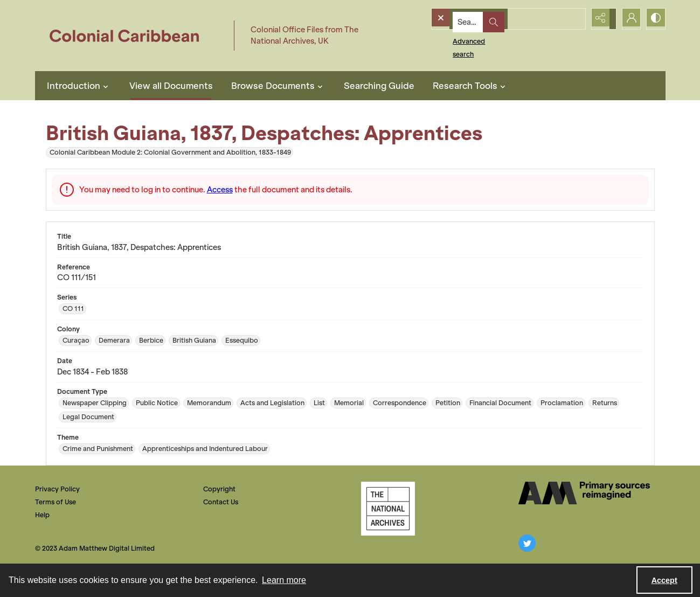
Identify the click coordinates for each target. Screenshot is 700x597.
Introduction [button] (79, 86)
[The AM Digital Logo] (584, 493)
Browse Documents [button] (278, 86)
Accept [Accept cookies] (664, 580)
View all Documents (171, 86)
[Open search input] (574, 19)
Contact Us (221, 502)
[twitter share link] (527, 543)
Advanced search (462, 38)
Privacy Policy (57, 489)
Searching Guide (379, 86)
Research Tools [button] (470, 86)
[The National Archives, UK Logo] (388, 509)
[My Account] (628, 19)
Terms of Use (56, 502)
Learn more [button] (284, 580)
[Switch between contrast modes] (655, 19)
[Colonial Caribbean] (132, 36)
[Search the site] (488, 19)
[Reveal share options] (601, 19)
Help (42, 515)
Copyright (219, 489)
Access (220, 190)
